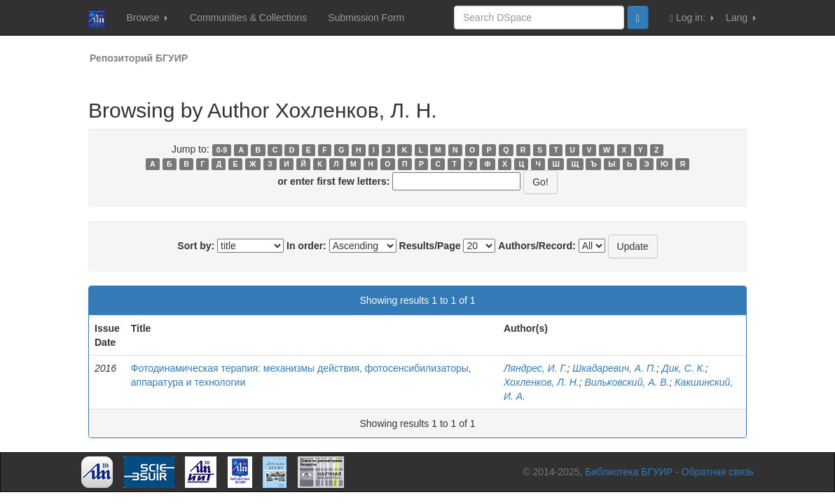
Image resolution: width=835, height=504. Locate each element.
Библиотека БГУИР (629, 472)
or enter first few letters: (333, 181)
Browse (147, 17)
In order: (306, 246)
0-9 (222, 150)
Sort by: (196, 246)
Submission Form (366, 17)
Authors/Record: (537, 246)
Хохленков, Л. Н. (541, 382)
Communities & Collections (248, 17)
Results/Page (430, 246)
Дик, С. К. (684, 368)
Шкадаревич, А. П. (614, 368)
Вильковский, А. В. (627, 382)
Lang (741, 17)
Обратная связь (718, 472)
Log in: (692, 18)
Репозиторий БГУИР (139, 58)
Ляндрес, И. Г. (536, 368)
